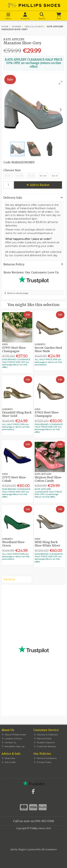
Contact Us (9, 742)
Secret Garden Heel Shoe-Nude (48, 349)
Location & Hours (12, 738)
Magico (22, 849)
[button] (61, 83)
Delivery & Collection (46, 735)
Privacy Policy (43, 762)
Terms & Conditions (45, 758)
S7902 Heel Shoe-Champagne (47, 414)
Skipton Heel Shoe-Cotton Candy (49, 479)
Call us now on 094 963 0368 (33, 821)
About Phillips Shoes (14, 735)
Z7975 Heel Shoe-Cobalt (14, 479)
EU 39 (31, 176)
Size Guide (9, 762)
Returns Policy (43, 738)
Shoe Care (8, 758)
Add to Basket (38, 185)
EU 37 (8, 176)
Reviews (9, 579)
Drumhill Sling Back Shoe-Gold (17, 414)
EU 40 (43, 176)
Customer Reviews (45, 746)
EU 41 (55, 176)
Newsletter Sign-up (13, 746)
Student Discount (44, 742)
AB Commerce (49, 849)
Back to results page (18, 293)
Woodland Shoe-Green (14, 544)
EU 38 (20, 176)
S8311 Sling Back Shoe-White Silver (47, 544)
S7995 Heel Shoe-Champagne (14, 349)
